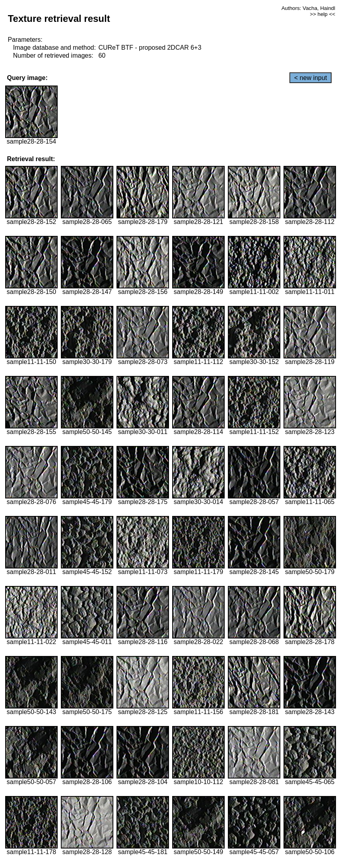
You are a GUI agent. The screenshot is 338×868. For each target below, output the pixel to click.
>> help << (322, 14)
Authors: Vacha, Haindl (308, 8)
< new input (311, 78)
